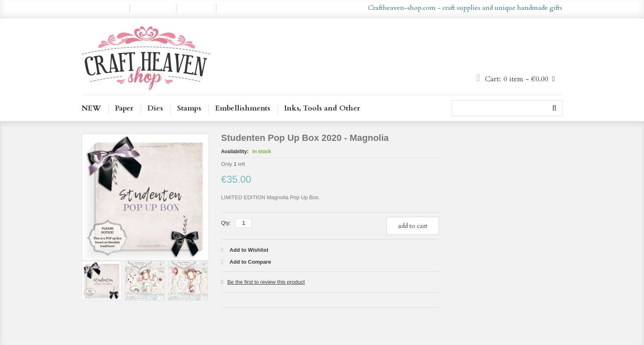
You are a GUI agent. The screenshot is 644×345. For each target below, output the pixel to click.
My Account (106, 8)
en (310, 8)
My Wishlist (153, 8)
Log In (231, 8)
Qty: (226, 223)
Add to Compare (250, 262)
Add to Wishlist (249, 250)
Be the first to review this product (266, 282)
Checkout (197, 8)
